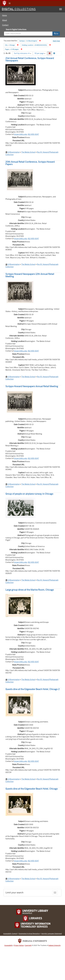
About (5, 20)
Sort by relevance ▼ (22, 53)
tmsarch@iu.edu (20, 134)
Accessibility (9, 945)
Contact (5, 25)
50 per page (40, 53)
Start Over (56, 41)
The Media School (28, 152)
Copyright (28, 945)
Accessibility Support (10, 934)
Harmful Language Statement (52, 934)
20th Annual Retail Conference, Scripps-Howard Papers (30, 163)
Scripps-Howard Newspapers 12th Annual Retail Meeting (30, 275)
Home (5, 15)
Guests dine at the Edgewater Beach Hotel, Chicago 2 (32, 689)
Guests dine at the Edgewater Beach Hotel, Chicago (32, 789)
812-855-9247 (33, 134)
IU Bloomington (13, 152)
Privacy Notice (19, 945)
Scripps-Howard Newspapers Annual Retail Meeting (32, 386)
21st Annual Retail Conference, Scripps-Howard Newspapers (30, 59)
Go (56, 34)
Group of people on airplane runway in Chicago (29, 494)
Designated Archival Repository (29, 934)
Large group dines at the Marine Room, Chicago (30, 590)
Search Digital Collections (16, 29)
